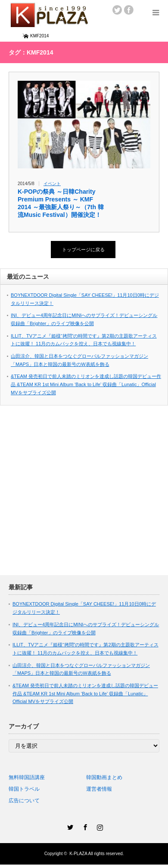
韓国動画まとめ (104, 777)
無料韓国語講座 (27, 777)
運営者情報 (99, 789)
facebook (129, 10)
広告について (24, 801)
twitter (117, 10)
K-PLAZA (78, 854)
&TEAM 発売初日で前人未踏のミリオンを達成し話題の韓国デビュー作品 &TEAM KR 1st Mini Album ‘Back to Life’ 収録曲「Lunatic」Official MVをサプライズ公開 (86, 384)
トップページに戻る (83, 250)
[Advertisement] (81, 495)
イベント (52, 184)
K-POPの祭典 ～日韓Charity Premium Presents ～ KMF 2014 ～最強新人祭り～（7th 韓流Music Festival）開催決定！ (61, 203)
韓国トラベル (24, 789)
